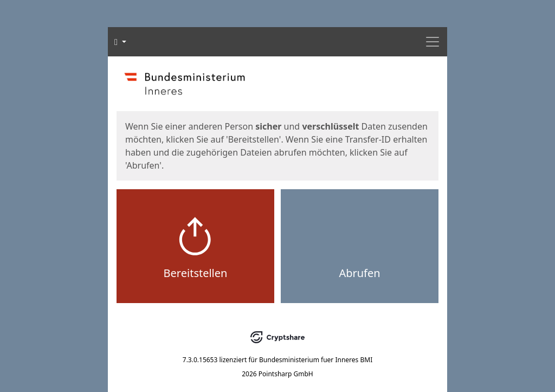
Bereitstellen (196, 273)
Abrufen (359, 273)
